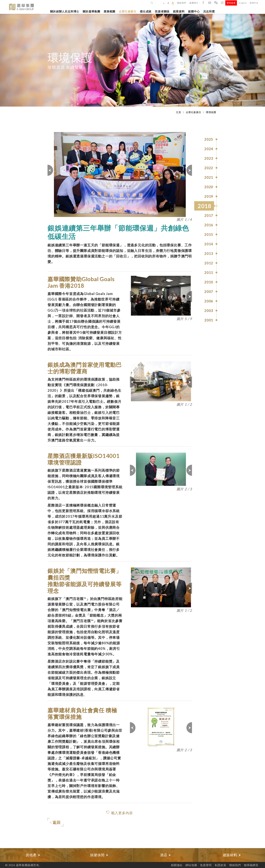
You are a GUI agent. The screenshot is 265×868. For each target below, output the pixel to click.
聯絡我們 (181, 3)
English (243, 3)
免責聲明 (206, 865)
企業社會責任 (128, 11)
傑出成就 (146, 11)
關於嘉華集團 (91, 11)
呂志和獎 (209, 11)
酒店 (166, 855)
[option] (33, 855)
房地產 (33, 855)
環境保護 (211, 112)
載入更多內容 (122, 813)
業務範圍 (110, 11)
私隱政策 (221, 865)
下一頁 (189, 170)
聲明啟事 (231, 3)
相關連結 (177, 865)
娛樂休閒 (99, 855)
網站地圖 (191, 865)
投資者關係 (162, 11)
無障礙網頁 (251, 865)
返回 (55, 823)
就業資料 (179, 11)
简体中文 (254, 3)
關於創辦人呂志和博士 (65, 11)
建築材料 (232, 855)
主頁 (178, 112)
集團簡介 (194, 3)
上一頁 (50, 170)
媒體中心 (194, 11)
